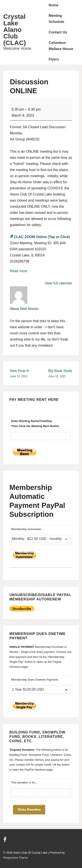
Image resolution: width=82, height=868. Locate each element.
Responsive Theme (16, 858)
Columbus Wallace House (61, 46)
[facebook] (5, 841)
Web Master (29, 309)
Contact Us (58, 32)
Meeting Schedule (57, 19)
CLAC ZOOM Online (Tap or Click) (40, 237)
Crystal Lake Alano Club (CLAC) (15, 30)
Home (54, 5)
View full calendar (58, 283)
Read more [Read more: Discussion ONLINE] (18, 271)
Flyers (54, 59)
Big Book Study (60, 374)
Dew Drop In (20, 374)
